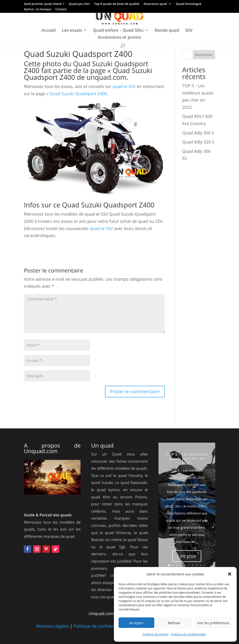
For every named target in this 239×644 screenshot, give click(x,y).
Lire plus (187, 556)
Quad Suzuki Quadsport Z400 (78, 94)
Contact (61, 9)
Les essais (72, 31)
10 (205, 565)
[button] (230, 574)
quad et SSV (123, 86)
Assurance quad (155, 4)
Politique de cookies (156, 634)
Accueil (49, 31)
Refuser (174, 623)
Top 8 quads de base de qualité (117, 4)
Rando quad (167, 31)
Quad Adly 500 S (198, 133)
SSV (189, 31)
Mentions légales (52, 626)
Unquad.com (41, 451)
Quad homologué (189, 4)
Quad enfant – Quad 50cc (118, 31)
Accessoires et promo (119, 38)
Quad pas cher (79, 4)
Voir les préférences (213, 623)
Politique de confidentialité (188, 634)
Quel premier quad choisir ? (44, 4)
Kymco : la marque (37, 9)
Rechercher (204, 55)
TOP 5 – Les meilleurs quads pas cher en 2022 (187, 458)
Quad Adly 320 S (198, 142)
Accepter (136, 623)
